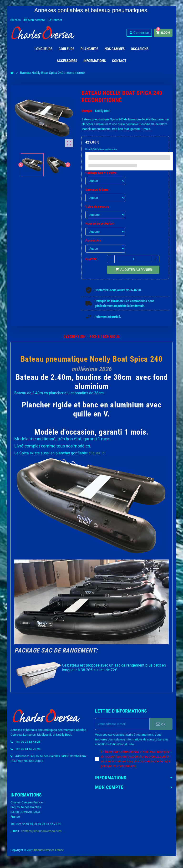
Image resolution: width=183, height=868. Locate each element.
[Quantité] (133, 259)
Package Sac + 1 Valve (101, 173)
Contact (55, 20)
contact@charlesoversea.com (41, 831)
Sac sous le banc (97, 190)
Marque (87, 111)
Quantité (91, 259)
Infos (16, 20)
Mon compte (34, 20)
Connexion (139, 33)
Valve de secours (97, 207)
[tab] (75, 336)
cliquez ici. (97, 453)
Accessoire (93, 240)
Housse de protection (100, 223)
